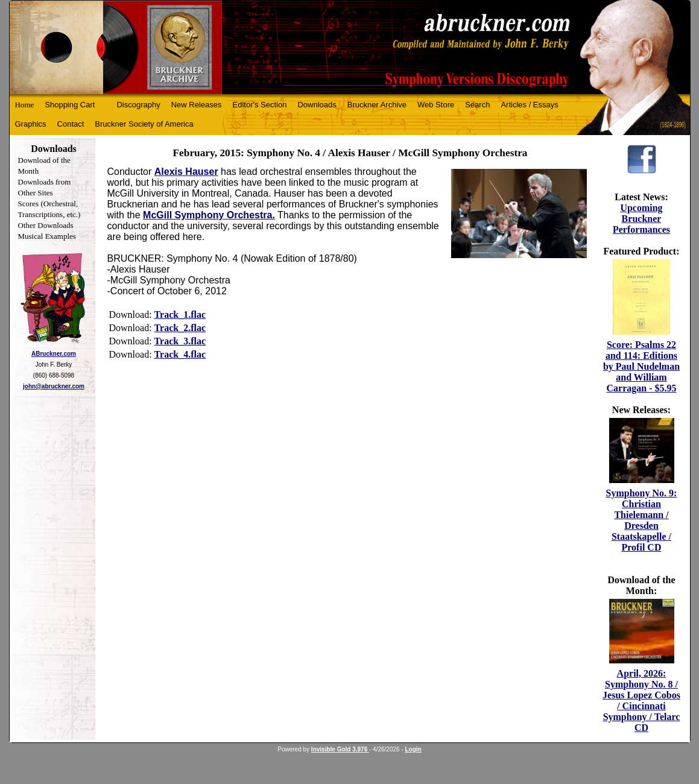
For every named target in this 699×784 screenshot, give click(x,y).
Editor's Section (260, 105)
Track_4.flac (180, 354)
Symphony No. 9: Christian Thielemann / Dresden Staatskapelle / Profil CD (642, 520)
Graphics (31, 124)
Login (413, 749)
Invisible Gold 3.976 (340, 749)
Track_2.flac (180, 328)
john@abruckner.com (54, 386)
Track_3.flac (180, 341)
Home (25, 105)
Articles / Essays (529, 105)
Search (477, 105)
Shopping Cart (70, 105)
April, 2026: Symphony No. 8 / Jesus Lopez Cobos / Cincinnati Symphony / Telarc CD (641, 700)
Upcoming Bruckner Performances (641, 219)
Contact (71, 124)
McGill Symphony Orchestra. (209, 215)
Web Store (436, 105)
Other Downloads (46, 225)
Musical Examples (47, 236)
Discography (138, 105)
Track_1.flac (180, 315)
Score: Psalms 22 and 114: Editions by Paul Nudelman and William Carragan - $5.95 (641, 366)
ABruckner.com (54, 354)
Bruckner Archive (377, 105)
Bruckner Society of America (144, 124)
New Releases (197, 105)
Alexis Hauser (186, 172)
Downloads (317, 105)
